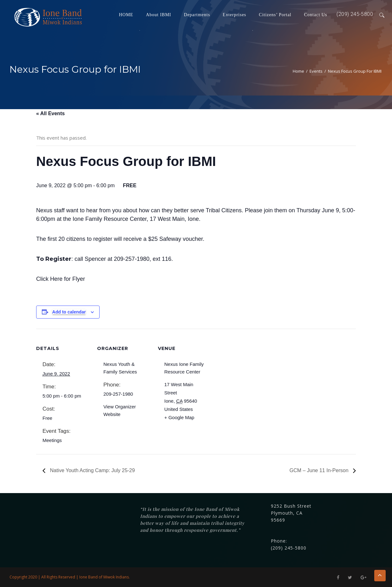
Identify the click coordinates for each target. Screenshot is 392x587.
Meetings (52, 440)
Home (298, 71)
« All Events (50, 113)
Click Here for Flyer (61, 279)
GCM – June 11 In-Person (320, 470)
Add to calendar (69, 312)
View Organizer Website (120, 410)
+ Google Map (179, 417)
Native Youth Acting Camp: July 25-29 (92, 470)
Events (316, 71)
